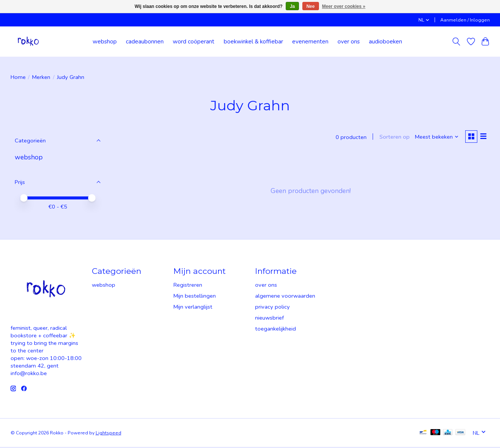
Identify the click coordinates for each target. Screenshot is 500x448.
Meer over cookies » (344, 6)
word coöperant (193, 41)
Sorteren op (393, 137)
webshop (105, 41)
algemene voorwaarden (285, 297)
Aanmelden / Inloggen (465, 20)
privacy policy (272, 307)
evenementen (310, 41)
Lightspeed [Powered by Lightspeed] (108, 434)
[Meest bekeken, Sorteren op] (435, 137)
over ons (349, 41)
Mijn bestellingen (195, 297)
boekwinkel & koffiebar (253, 41)
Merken (41, 77)
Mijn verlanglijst (193, 307)
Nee (311, 6)
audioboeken (385, 41)
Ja (292, 6)
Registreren (188, 286)
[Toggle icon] (456, 42)
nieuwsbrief (269, 318)
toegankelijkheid (276, 329)
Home (18, 77)
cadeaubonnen (145, 41)
